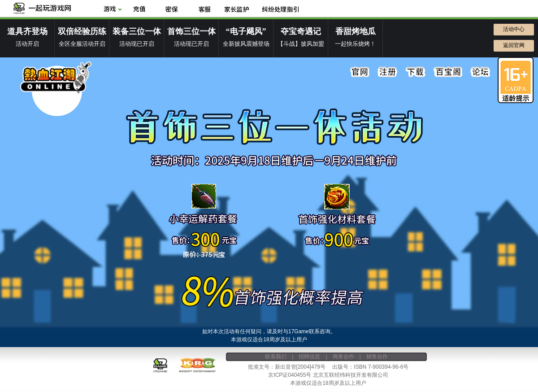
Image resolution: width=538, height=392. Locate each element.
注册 (388, 72)
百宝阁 (448, 72)
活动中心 (514, 29)
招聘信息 (309, 357)
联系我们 (276, 357)
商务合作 (343, 357)
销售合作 (377, 357)
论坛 (480, 72)
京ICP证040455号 (290, 375)
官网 (360, 72)
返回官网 (514, 45)
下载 (416, 72)
